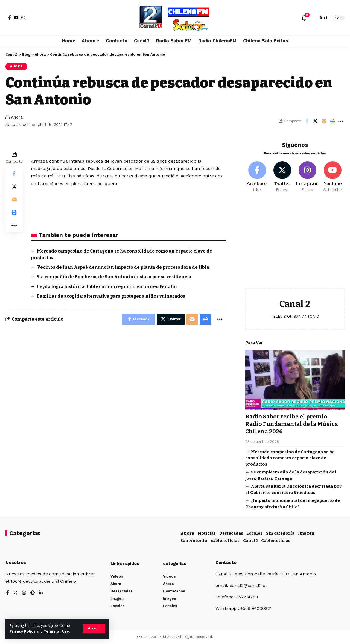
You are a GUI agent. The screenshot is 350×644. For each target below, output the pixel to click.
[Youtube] (333, 174)
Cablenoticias (276, 540)
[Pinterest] (33, 593)
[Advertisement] (295, 242)
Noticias (207, 533)
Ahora (16, 66)
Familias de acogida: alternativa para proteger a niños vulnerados (113, 296)
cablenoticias (225, 540)
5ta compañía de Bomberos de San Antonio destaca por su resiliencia (116, 277)
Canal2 (250, 540)
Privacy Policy (22, 631)
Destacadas (231, 533)
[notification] (304, 18)
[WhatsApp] (23, 17)
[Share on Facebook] (307, 121)
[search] (313, 18)
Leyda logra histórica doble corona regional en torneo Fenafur (109, 287)
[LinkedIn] (41, 593)
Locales (254, 533)
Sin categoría (280, 533)
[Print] (332, 121)
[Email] (324, 121)
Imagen (306, 533)
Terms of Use (56, 631)
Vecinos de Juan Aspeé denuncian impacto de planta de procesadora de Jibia (124, 267)
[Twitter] (282, 174)
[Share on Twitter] (315, 121)
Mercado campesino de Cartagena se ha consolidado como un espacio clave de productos (290, 456)
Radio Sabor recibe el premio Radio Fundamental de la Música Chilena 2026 (292, 422)
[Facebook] (10, 17)
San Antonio (194, 540)
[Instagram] (307, 174)
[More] (341, 121)
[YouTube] (16, 17)
